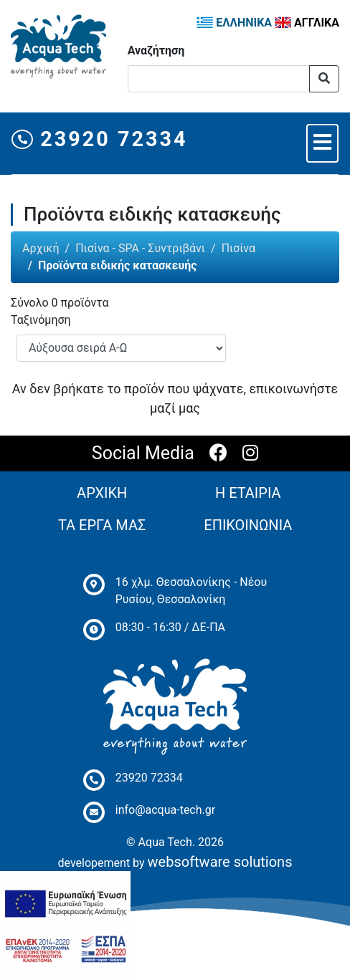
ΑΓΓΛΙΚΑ (307, 23)
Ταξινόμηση (41, 320)
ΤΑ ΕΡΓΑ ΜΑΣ (102, 525)
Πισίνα (238, 248)
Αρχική (41, 248)
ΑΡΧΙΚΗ (102, 493)
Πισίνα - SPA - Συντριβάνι (140, 248)
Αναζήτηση (156, 51)
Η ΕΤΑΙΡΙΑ (248, 493)
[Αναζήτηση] (219, 79)
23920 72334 (100, 139)
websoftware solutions (220, 862)
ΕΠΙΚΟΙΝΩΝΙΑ (248, 525)
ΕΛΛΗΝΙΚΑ (234, 23)
